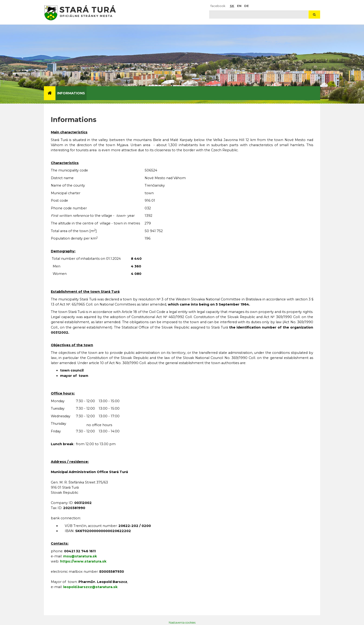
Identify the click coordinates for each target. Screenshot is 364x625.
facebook (218, 6)
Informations (71, 93)
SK (232, 6)
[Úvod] (50, 93)
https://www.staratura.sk (83, 561)
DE (247, 6)
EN (239, 6)
